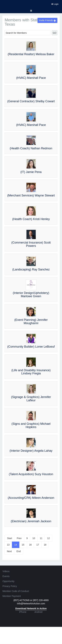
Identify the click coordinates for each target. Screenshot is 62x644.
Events (6, 576)
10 (34, 538)
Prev (19, 538)
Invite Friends (47, 20)
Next (9, 551)
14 (16, 545)
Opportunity (8, 581)
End (19, 551)
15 (23, 545)
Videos (6, 571)
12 (48, 538)
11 (41, 538)
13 (8, 545)
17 (38, 545)
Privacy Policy (10, 586)
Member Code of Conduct (16, 591)
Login (55, 4)
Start (10, 538)
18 (45, 545)
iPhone (23, 612)
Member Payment (12, 596)
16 (30, 545)
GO (55, 33)
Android (38, 612)
